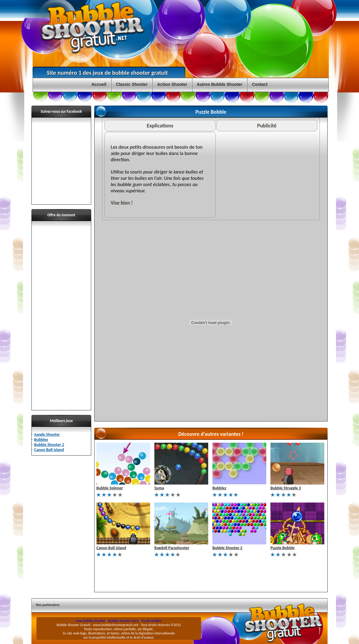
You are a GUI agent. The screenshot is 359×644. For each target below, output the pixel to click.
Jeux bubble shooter (91, 621)
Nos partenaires (48, 605)
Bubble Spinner (110, 488)
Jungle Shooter (47, 434)
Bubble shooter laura (124, 621)
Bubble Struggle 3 (286, 488)
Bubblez (41, 440)
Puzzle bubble (152, 621)
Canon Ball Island (49, 450)
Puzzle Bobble (283, 548)
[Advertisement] (61, 316)
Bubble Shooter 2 (49, 445)
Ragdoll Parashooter (172, 548)
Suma (159, 488)
